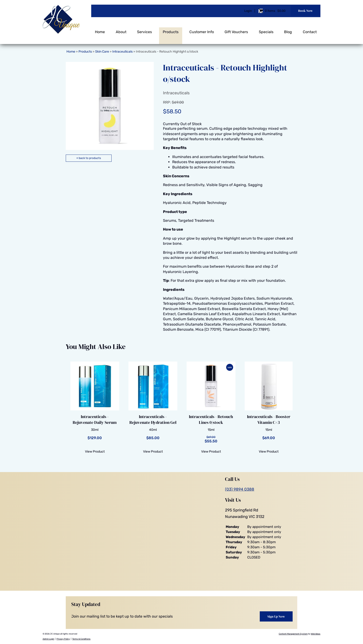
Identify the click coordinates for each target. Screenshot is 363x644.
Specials (266, 30)
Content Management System (293, 634)
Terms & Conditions (81, 639)
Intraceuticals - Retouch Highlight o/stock (167, 52)
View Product (95, 452)
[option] (110, 106)
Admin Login (48, 639)
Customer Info (202, 30)
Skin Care (102, 52)
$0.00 (281, 10)
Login (248, 10)
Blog (288, 30)
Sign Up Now (276, 616)
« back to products (89, 158)
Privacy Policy (63, 639)
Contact (310, 30)
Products (171, 30)
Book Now (305, 10)
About (121, 30)
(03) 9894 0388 (240, 489)
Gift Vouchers (236, 30)
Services (144, 30)
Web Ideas (316, 634)
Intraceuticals (122, 52)
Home (100, 30)
